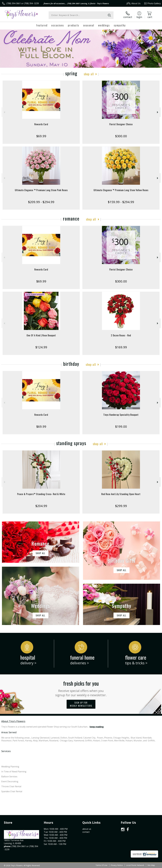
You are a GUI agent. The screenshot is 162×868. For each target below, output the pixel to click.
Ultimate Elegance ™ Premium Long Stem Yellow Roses (121, 190)
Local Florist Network (135, 865)
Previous (4, 112)
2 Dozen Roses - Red (121, 335)
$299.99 (121, 506)
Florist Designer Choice (121, 124)
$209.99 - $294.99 (41, 202)
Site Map (151, 865)
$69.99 (41, 136)
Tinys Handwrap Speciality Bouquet (121, 415)
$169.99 (121, 347)
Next (158, 112)
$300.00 (121, 136)
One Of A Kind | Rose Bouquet (41, 335)
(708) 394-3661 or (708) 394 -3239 (23, 3)
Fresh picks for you (81, 688)
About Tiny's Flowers (13, 721)
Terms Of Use (101, 865)
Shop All (89, 74)
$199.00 (121, 426)
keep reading (97, 727)
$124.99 (41, 347)
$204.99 (41, 506)
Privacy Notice (117, 865)
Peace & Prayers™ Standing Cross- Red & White (41, 494)
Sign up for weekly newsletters (81, 704)
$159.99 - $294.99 (121, 202)
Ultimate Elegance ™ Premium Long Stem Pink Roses (41, 190)
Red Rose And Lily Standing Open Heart (121, 494)
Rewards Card (41, 124)
